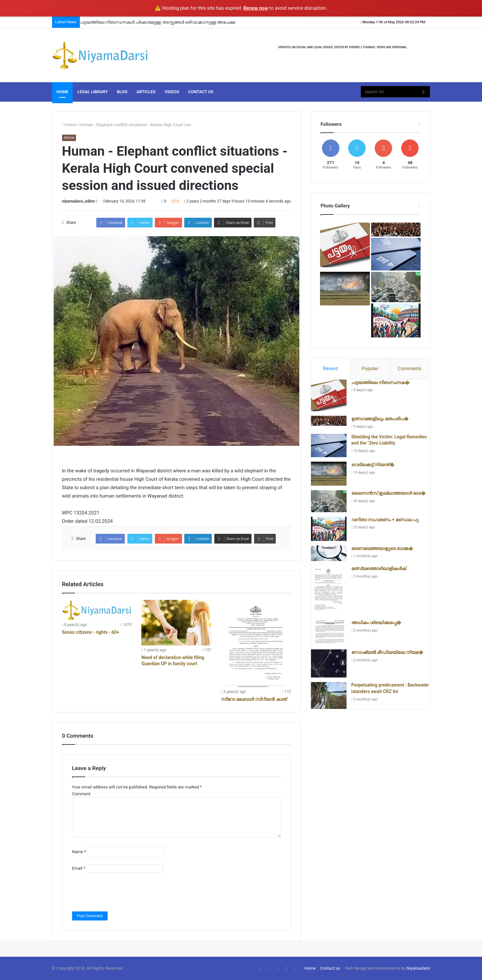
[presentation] (121, 892)
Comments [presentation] (410, 369)
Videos (172, 92)
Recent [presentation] (330, 369)
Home (63, 92)
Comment (81, 794)
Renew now (256, 8)
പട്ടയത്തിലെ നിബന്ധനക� (381, 382)
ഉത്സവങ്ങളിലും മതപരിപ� (380, 419)
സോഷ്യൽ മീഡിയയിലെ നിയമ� (387, 652)
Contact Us (201, 92)
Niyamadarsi (418, 968)
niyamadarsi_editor (79, 201)
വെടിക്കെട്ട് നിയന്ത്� (373, 465)
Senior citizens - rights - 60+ (91, 632)
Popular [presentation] (370, 369)
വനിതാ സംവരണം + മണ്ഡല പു (385, 520)
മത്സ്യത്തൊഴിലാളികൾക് (379, 568)
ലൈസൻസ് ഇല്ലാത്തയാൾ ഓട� (389, 493)
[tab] (331, 369)
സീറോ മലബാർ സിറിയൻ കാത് (254, 699)
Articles (146, 92)
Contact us (330, 968)
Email (79, 868)
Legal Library (92, 92)
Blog (122, 92)
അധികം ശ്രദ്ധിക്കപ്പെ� (376, 622)
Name (79, 852)
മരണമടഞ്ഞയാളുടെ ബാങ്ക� (382, 548)
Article (69, 138)
